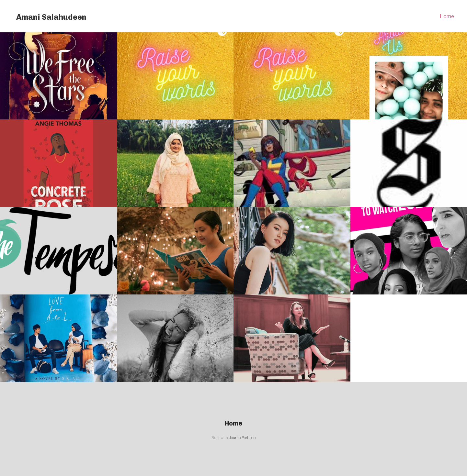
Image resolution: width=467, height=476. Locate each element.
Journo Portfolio (242, 438)
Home (447, 16)
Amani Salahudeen (51, 17)
